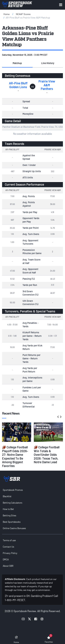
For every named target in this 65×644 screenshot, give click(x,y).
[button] (17, 63)
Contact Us (8, 547)
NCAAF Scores (23, 14)
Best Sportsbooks (12, 522)
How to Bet (8, 509)
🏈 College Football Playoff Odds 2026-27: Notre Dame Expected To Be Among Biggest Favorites (15, 456)
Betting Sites (9, 515)
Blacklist (7, 496)
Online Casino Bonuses (14, 528)
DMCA (6, 559)
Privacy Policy (10, 553)
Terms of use (9, 540)
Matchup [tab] (17, 63)
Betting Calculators (12, 503)
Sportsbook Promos (13, 490)
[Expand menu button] (61, 5)
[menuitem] (32, 490)
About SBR (8, 566)
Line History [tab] (48, 63)
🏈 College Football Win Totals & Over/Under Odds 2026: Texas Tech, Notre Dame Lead (47, 455)
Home (6, 14)
